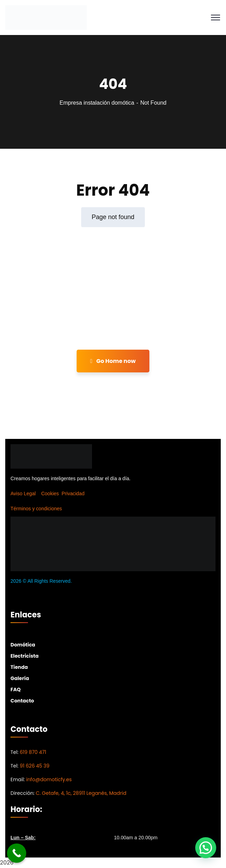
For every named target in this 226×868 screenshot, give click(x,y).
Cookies (50, 493)
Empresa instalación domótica (97, 103)
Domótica (23, 645)
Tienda (19, 667)
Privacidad (73, 493)
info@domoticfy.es (49, 779)
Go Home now (113, 361)
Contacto (22, 701)
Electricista (24, 656)
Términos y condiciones (36, 509)
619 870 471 (33, 752)
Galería (20, 678)
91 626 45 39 (34, 766)
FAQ (16, 689)
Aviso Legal (23, 493)
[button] (206, 848)
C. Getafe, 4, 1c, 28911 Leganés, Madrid (81, 793)
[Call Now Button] (17, 853)
